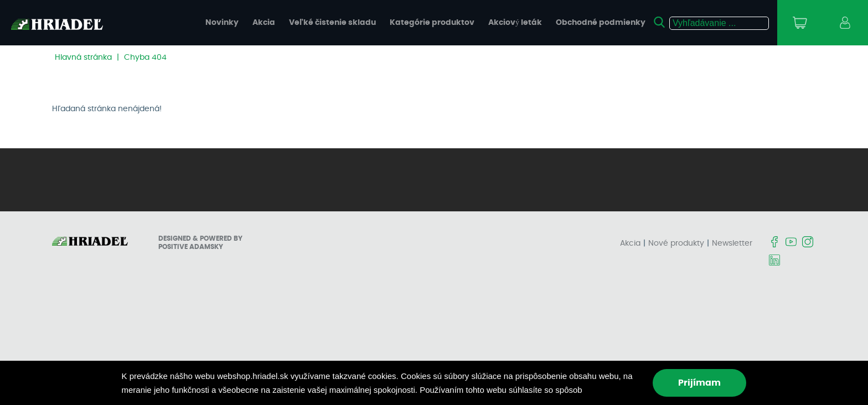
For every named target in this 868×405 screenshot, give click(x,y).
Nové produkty (676, 243)
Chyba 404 (145, 58)
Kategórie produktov (432, 23)
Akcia (264, 23)
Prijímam (699, 383)
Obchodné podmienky (601, 23)
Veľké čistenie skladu (332, 23)
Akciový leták (515, 23)
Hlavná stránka (83, 58)
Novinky (222, 23)
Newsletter (732, 243)
